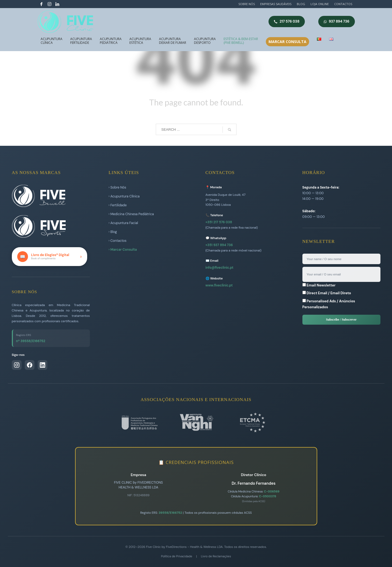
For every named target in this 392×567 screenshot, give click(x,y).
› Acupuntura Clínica (124, 196)
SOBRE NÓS (247, 4)
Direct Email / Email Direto (327, 293)
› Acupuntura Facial (123, 223)
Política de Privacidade (177, 556)
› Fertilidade (118, 205)
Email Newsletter (319, 285)
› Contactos (118, 241)
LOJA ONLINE (320, 4)
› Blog (113, 232)
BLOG (301, 4)
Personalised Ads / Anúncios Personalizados (329, 304)
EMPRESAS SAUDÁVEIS (276, 4)
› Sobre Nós (118, 187)
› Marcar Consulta (123, 250)
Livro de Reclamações (216, 556)
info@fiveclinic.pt (220, 268)
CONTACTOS (343, 4)
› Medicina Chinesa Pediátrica (131, 214)
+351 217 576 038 (219, 222)
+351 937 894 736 (219, 245)
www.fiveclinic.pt (219, 285)
